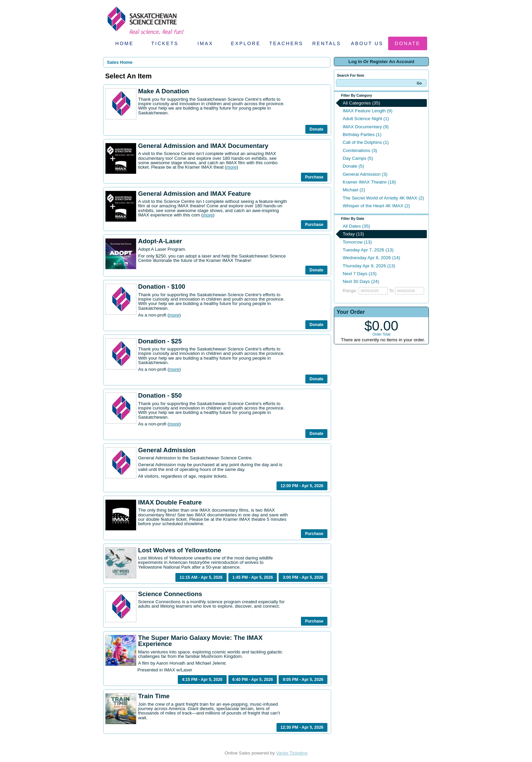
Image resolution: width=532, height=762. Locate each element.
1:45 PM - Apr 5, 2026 (253, 577)
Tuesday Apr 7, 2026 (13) (368, 250)
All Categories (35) (361, 103)
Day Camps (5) (358, 158)
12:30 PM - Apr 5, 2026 (302, 727)
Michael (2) (354, 190)
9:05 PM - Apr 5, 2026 (303, 680)
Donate (408, 43)
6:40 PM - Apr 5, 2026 (253, 680)
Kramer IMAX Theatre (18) (369, 182)
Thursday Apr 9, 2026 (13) (369, 266)
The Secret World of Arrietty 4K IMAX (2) (383, 198)
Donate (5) (353, 166)
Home (125, 43)
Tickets (165, 43)
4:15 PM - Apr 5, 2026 (202, 680)
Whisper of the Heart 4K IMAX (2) (376, 206)
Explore (246, 43)
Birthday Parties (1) (362, 135)
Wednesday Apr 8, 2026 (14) (371, 258)
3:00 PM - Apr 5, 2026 (303, 577)
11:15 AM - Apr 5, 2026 (201, 577)
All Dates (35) (356, 226)
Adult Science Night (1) (366, 119)
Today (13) (353, 234)
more (231, 167)
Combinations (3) (360, 150)
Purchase (314, 177)
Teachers (286, 43)
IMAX (205, 43)
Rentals (327, 43)
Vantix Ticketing (292, 753)
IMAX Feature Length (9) (368, 111)
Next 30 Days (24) (361, 281)
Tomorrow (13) (357, 242)
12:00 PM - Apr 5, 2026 (302, 486)
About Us (367, 43)
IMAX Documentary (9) (366, 127)
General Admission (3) (365, 174)
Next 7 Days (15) (360, 274)
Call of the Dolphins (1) (366, 142)
